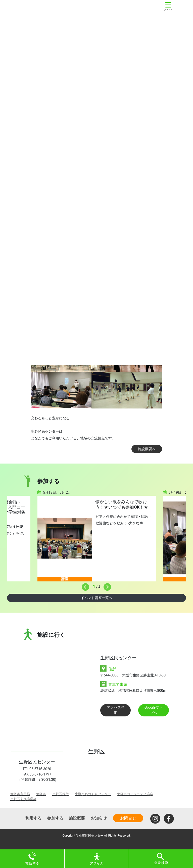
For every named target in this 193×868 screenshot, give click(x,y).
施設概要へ (147, 449)
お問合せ (128, 818)
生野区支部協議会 (23, 799)
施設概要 (77, 818)
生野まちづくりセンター (93, 794)
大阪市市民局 (20, 794)
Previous (84, 586)
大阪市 (41, 794)
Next (106, 586)
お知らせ (99, 818)
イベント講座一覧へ (96, 598)
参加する (55, 818)
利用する (33, 818)
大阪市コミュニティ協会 (135, 794)
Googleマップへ (154, 710)
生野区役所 (60, 794)
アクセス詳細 (116, 710)
